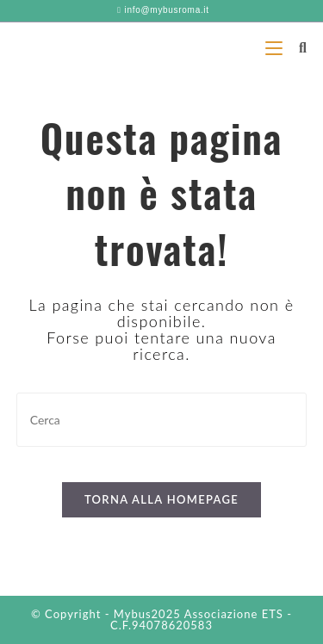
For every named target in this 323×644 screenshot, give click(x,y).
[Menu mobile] (276, 47)
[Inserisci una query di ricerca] (162, 420)
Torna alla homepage (161, 499)
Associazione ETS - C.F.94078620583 (201, 619)
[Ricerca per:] (296, 47)
